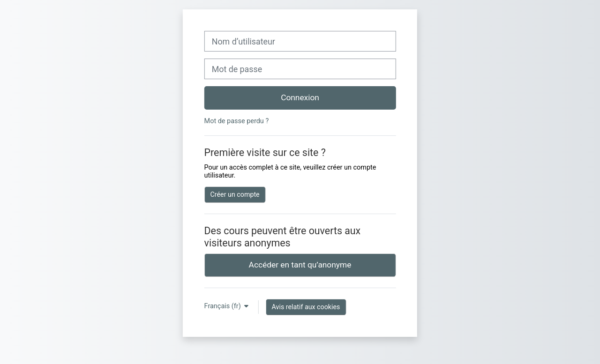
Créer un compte (235, 194)
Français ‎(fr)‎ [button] (224, 306)
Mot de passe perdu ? (237, 121)
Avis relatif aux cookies (306, 307)
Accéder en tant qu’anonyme (300, 265)
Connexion (300, 97)
